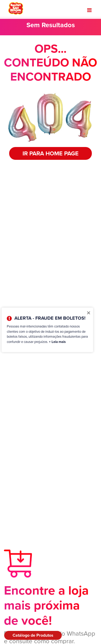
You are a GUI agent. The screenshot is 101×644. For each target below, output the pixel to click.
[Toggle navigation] (89, 10)
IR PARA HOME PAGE (50, 153)
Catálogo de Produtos (33, 635)
